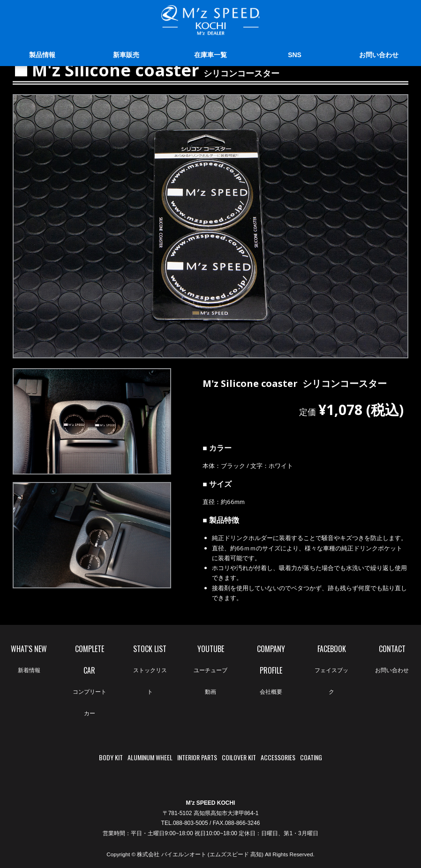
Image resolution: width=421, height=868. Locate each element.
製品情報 (42, 55)
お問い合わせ (379, 55)
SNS (295, 55)
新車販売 (126, 55)
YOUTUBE (210, 673)
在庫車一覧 (210, 55)
